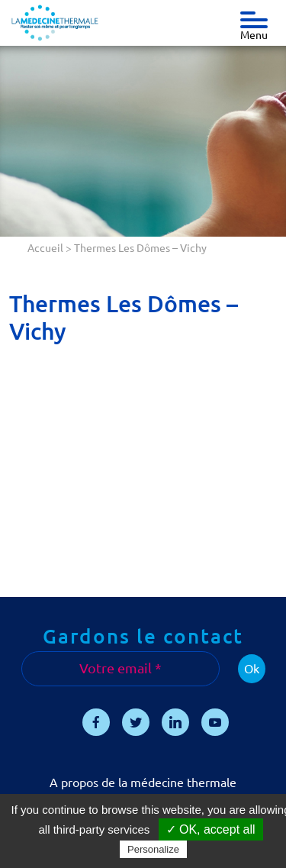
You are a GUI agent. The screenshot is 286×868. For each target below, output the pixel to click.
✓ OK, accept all (211, 829)
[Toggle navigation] (254, 16)
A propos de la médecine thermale (143, 782)
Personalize (153, 849)
